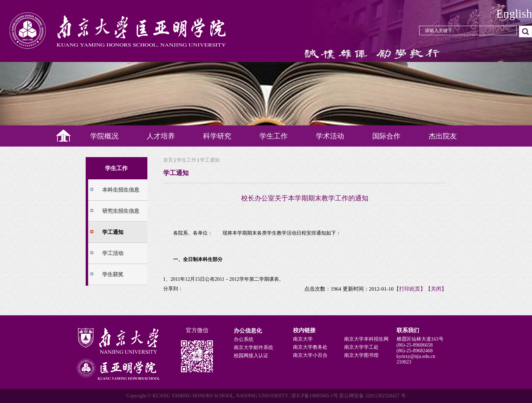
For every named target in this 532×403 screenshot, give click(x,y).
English (514, 14)
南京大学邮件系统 (253, 348)
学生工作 (274, 136)
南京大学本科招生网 (366, 339)
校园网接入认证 (251, 356)
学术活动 (330, 136)
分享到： (173, 289)
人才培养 (161, 136)
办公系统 (244, 339)
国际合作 (386, 136)
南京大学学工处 (361, 347)
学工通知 (210, 160)
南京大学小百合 (310, 355)
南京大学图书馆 (361, 355)
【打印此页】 (410, 289)
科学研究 (217, 136)
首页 (168, 160)
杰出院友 (443, 136)
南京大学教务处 (310, 347)
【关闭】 (436, 289)
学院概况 (104, 136)
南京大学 (303, 339)
